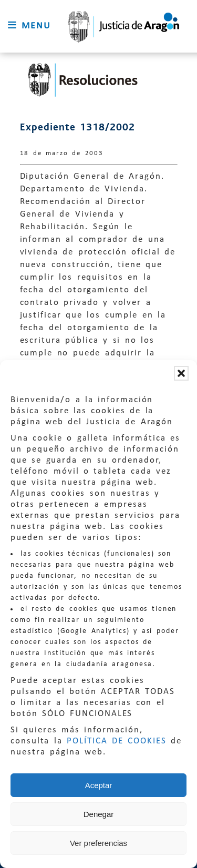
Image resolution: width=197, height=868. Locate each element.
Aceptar (99, 785)
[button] (181, 373)
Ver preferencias (98, 843)
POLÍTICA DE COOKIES (117, 741)
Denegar (99, 814)
